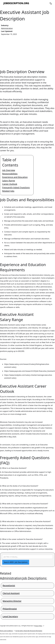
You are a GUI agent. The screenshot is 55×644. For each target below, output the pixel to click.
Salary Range (9, 181)
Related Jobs (8, 191)
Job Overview (9, 170)
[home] (16, 3)
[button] (51, 3)
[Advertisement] (27, 52)
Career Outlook (10, 184)
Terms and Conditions (6, 631)
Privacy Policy (38, 626)
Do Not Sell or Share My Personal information (29, 631)
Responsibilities (10, 174)
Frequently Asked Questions (16, 187)
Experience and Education (15, 177)
